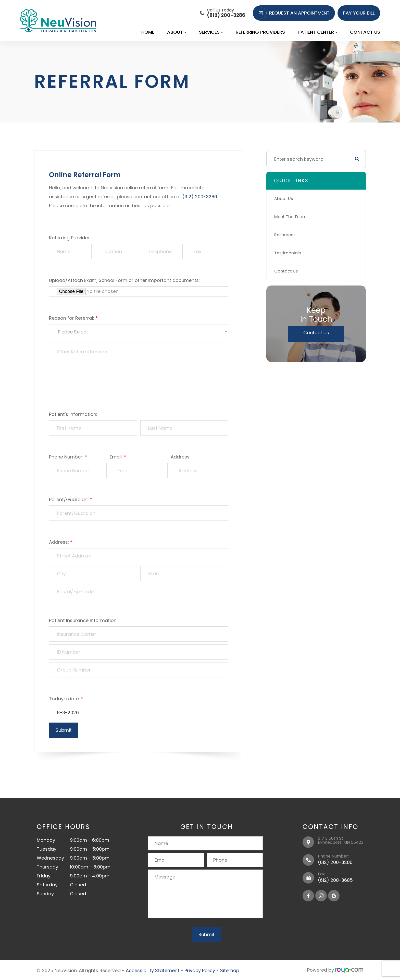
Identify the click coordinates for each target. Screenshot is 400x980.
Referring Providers (260, 32)
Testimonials (289, 253)
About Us (285, 199)
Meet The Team (292, 217)
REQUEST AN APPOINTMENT (292, 13)
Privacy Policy (200, 970)
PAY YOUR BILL (359, 13)
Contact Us (365, 32)
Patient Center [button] (317, 32)
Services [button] (211, 32)
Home (148, 32)
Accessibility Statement (153, 970)
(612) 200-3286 (200, 197)
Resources (286, 235)
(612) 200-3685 (335, 880)
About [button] (177, 32)
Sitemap (230, 970)
